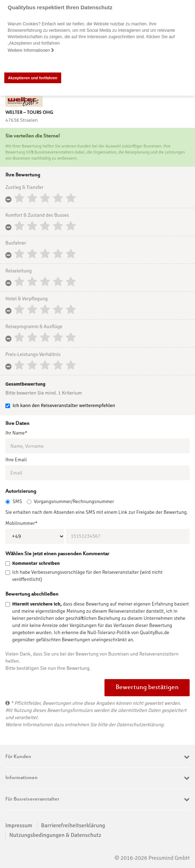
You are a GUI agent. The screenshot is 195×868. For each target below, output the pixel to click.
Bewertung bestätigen (147, 688)
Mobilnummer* (21, 523)
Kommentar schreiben (36, 563)
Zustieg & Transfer (24, 187)
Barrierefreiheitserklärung (73, 825)
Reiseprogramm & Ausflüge (34, 327)
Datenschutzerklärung (140, 725)
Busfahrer (16, 243)
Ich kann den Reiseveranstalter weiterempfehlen (60, 405)
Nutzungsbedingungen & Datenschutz (55, 835)
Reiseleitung (19, 271)
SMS (14, 501)
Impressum (19, 825)
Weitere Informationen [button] (31, 50)
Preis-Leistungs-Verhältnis (33, 354)
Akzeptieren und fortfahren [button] (33, 78)
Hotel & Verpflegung (26, 299)
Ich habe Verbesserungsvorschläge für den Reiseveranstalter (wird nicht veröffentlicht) (87, 576)
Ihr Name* (16, 433)
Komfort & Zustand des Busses (37, 215)
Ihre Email (16, 460)
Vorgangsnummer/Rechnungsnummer (70, 501)
